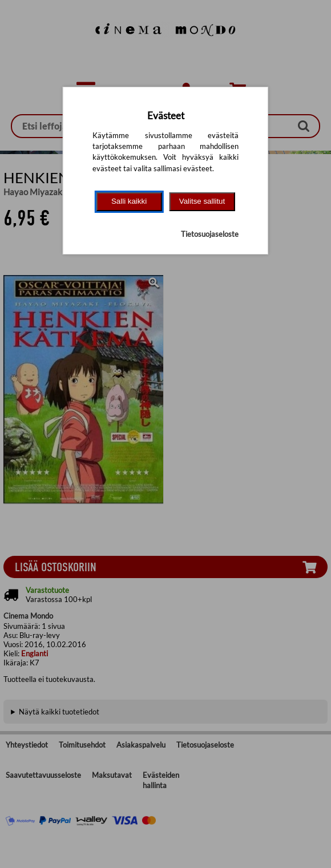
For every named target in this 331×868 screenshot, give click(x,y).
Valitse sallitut (202, 201)
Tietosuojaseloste (210, 234)
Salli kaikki (129, 201)
